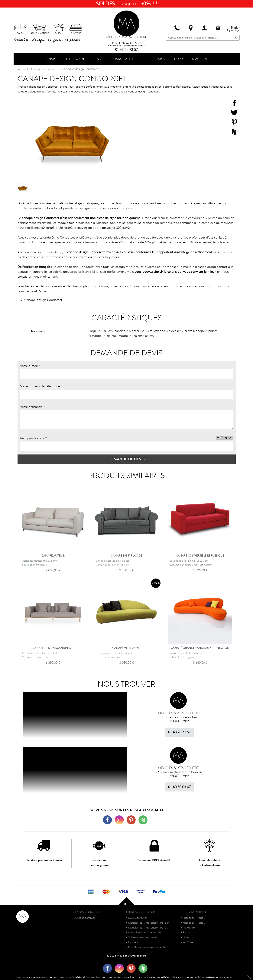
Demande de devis (127, 460)
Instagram (189, 928)
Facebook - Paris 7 (194, 923)
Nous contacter (138, 918)
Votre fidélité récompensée (144, 933)
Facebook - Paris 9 (194, 918)
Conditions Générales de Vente (147, 947)
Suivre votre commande (143, 938)
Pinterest (188, 933)
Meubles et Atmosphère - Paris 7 (148, 928)
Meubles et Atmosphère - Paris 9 (148, 923)
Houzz (187, 938)
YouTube (188, 943)
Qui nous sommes (84, 918)
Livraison (134, 943)
